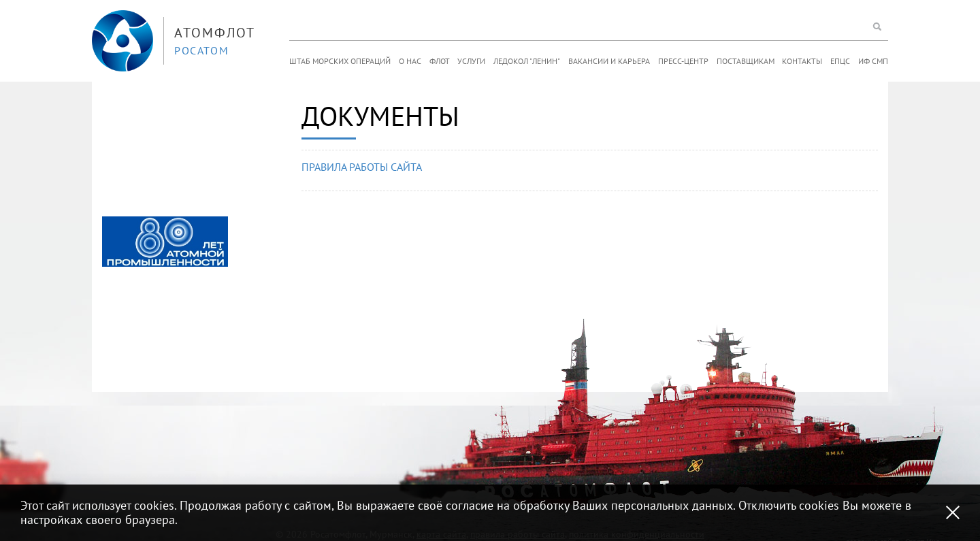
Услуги (471, 61)
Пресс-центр (683, 61)
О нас (410, 61)
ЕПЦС (840, 61)
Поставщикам (746, 61)
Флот (440, 61)
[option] (165, 242)
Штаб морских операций (340, 61)
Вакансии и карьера (609, 61)
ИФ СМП (873, 61)
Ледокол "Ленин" (527, 61)
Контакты (802, 61)
